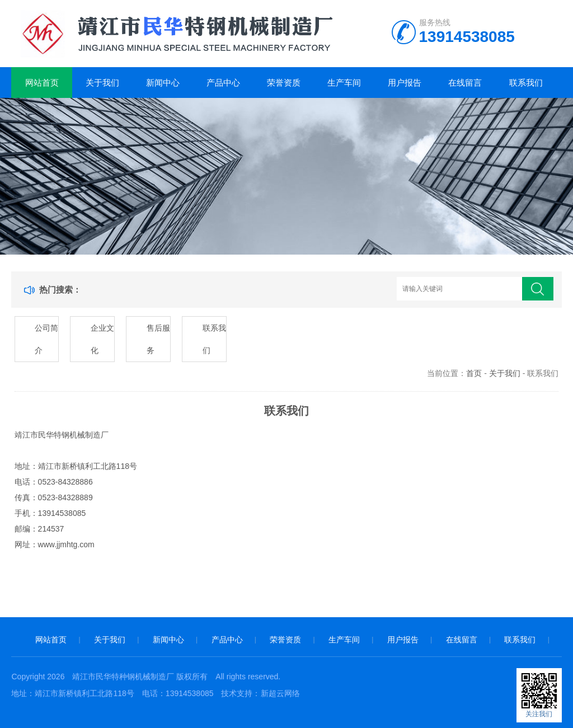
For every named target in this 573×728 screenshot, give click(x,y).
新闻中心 (163, 83)
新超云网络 (280, 693)
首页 (474, 373)
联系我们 (526, 83)
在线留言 (465, 83)
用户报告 (405, 83)
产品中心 (223, 83)
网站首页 (42, 83)
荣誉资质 (284, 83)
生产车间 (344, 83)
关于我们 (102, 83)
